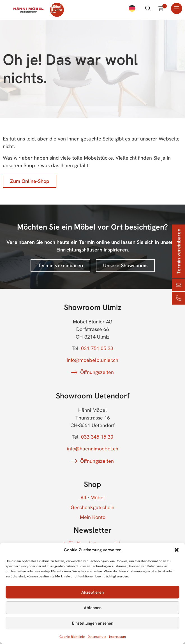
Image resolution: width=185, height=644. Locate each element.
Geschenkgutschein (92, 507)
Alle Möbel (93, 498)
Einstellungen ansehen (93, 623)
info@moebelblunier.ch (92, 360)
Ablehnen (93, 608)
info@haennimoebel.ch (93, 449)
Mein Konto (93, 517)
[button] (177, 550)
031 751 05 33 (97, 348)
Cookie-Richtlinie (72, 637)
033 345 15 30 (97, 437)
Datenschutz (97, 637)
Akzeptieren (92, 592)
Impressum (117, 637)
